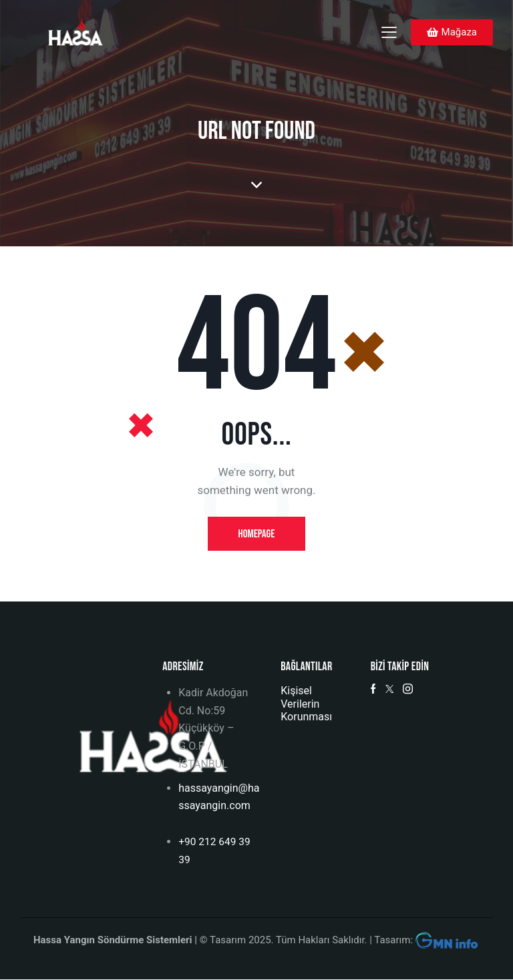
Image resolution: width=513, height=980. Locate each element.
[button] (389, 32)
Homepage (257, 535)
